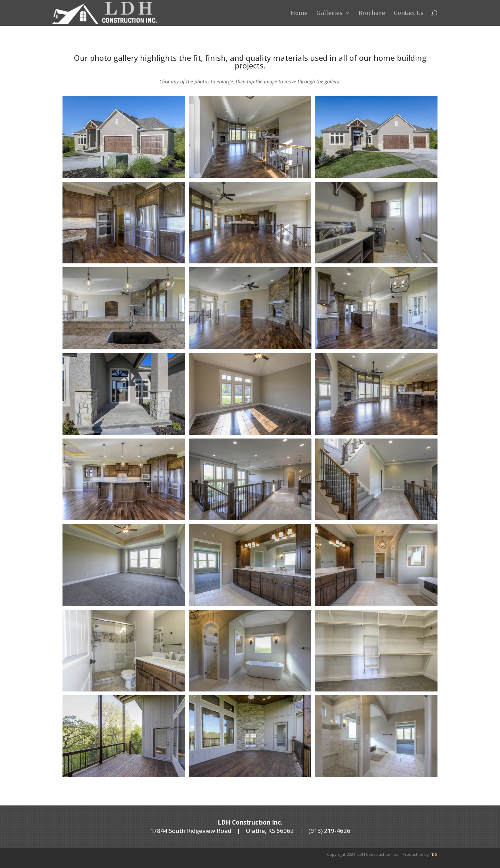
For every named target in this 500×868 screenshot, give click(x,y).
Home (299, 13)
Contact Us (409, 13)
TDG (434, 854)
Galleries (330, 13)
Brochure (372, 13)
